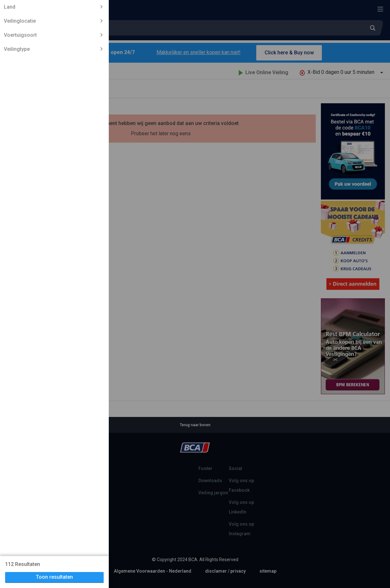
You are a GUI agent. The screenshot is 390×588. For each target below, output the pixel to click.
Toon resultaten (54, 577)
